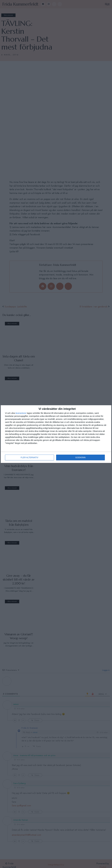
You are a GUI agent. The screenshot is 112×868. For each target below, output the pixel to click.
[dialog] (56, 434)
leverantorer (21, 413)
